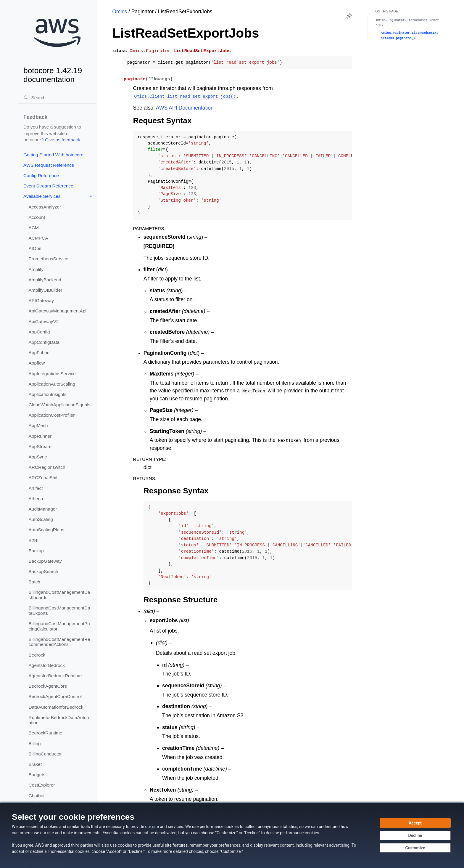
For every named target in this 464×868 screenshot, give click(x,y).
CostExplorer (42, 785)
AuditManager (43, 509)
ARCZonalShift (44, 478)
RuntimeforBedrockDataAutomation (60, 720)
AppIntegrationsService (52, 374)
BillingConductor (45, 754)
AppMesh (38, 425)
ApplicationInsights (48, 394)
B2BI (34, 540)
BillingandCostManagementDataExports (59, 611)
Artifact (36, 488)
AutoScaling (41, 519)
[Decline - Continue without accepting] (415, 835)
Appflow (37, 363)
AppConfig (39, 332)
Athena (36, 499)
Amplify (36, 269)
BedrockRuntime (46, 733)
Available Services (42, 196)
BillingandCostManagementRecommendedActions (59, 642)
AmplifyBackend (45, 280)
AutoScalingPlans (47, 530)
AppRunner (40, 436)
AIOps (35, 248)
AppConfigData (44, 342)
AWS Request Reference (49, 165)
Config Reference (41, 175)
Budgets (37, 775)
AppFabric (39, 353)
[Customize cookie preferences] (415, 848)
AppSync (38, 457)
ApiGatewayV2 (44, 321)
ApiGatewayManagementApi (58, 311)
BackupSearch (43, 571)
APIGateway (41, 300)
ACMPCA (38, 238)
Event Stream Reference (48, 186)
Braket (35, 764)
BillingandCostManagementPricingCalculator (59, 626)
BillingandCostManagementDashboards (59, 595)
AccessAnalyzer (45, 207)
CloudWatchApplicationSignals (60, 405)
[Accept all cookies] (415, 823)
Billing (35, 743)
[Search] (57, 98)
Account (37, 217)
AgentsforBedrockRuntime (55, 676)
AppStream (40, 446)
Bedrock (37, 655)
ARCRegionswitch (47, 467)
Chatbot (37, 796)
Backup (36, 551)
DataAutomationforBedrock (56, 707)
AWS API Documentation (185, 108)
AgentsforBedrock (47, 665)
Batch (34, 582)
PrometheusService (49, 259)
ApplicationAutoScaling (52, 384)
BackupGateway (45, 561)
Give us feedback (63, 140)
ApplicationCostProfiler (52, 415)
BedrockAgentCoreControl (55, 696)
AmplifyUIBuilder (46, 290)
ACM (34, 228)
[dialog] (232, 835)
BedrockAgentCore (48, 686)
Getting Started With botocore (53, 155)
